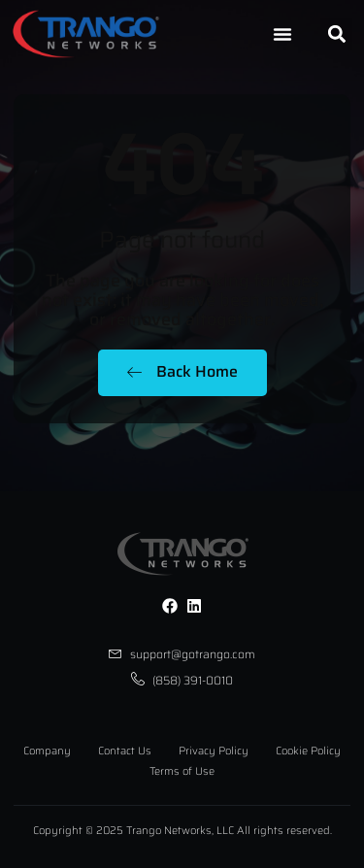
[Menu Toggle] (282, 34)
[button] (336, 34)
